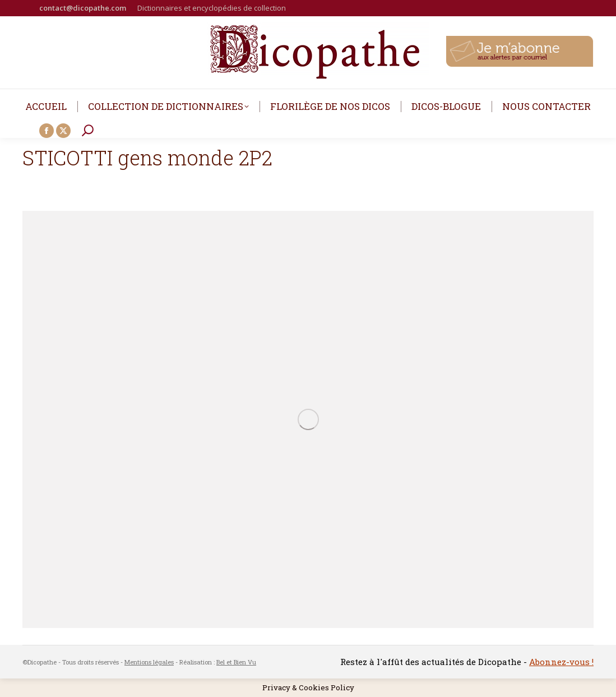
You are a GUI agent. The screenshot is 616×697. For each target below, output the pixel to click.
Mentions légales (149, 662)
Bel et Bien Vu (236, 662)
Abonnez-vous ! (561, 662)
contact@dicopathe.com (83, 8)
